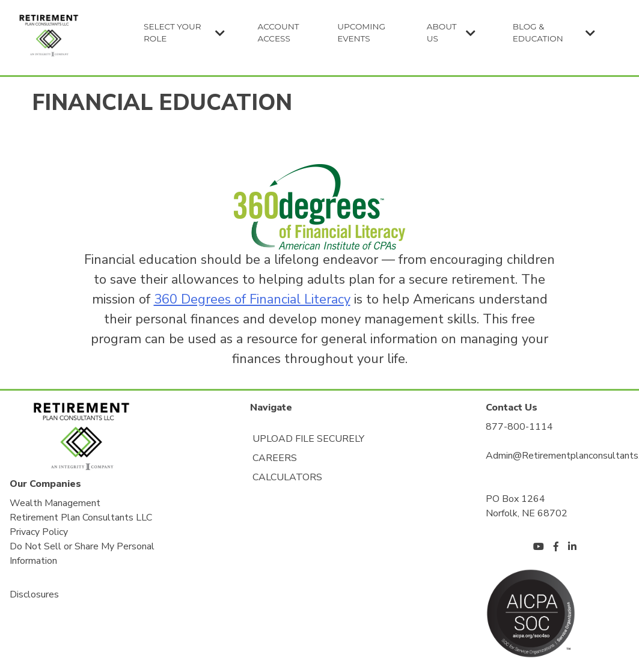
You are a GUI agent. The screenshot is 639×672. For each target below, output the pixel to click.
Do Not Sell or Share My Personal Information (82, 554)
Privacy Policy (39, 532)
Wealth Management (55, 503)
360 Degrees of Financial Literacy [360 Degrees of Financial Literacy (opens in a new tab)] (252, 299)
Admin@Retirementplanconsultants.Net (555, 456)
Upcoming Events (361, 32)
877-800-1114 (519, 427)
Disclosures (34, 594)
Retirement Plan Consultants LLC (81, 518)
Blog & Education (538, 32)
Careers (275, 458)
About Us (442, 32)
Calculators (287, 477)
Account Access (279, 32)
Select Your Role (173, 32)
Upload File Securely (308, 439)
